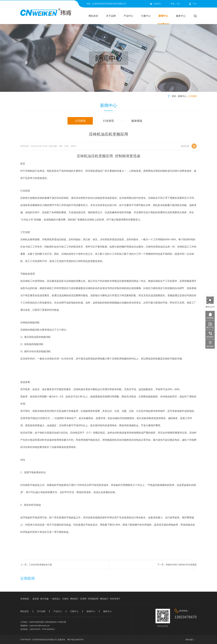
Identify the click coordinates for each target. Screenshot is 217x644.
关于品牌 (111, 16)
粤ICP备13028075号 (75, 640)
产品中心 (128, 16)
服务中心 (181, 16)
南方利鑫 (44, 599)
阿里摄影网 (93, 599)
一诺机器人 (55, 599)
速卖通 (36, 599)
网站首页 (93, 16)
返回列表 (185, 150)
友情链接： (26, 599)
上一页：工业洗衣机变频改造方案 (36, 569)
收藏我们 (157, 4)
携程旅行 (74, 599)
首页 (174, 96)
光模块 (65, 599)
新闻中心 (163, 16)
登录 (195, 4)
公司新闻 (192, 96)
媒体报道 (137, 121)
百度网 (83, 599)
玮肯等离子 (115, 599)
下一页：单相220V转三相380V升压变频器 (177, 569)
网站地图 (189, 640)
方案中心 (146, 16)
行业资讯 (108, 121)
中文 (173, 4)
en (178, 4)
